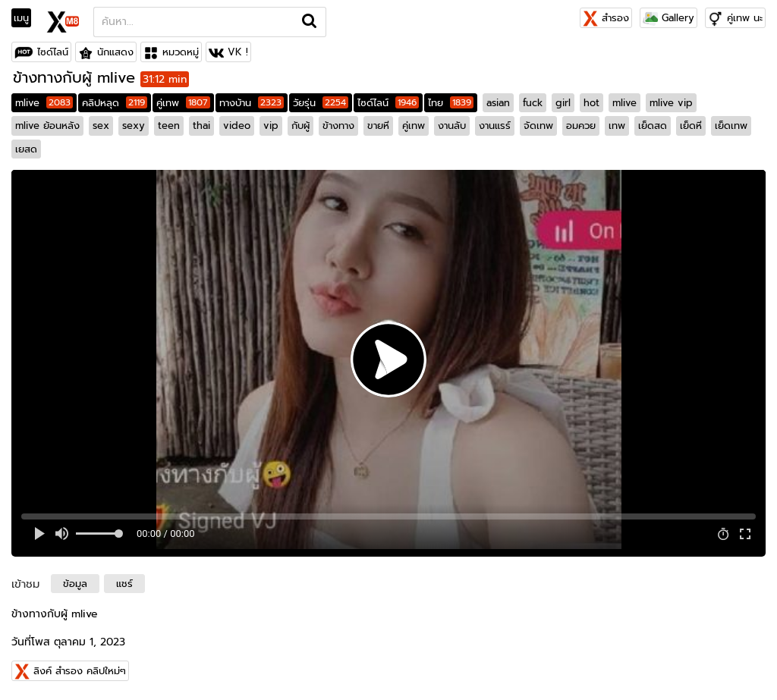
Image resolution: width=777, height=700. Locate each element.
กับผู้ (300, 126)
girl (563, 103)
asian (498, 103)
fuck (533, 103)
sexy (134, 126)
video (237, 126)
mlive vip (671, 103)
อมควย (581, 126)
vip (271, 126)
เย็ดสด (653, 126)
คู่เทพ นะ (745, 18)
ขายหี (378, 126)
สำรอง (606, 18)
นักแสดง (115, 52)
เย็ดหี (691, 126)
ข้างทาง (338, 126)
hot (591, 103)
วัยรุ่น (321, 103)
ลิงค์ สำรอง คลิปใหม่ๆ (80, 671)
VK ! (238, 52)
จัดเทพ (538, 126)
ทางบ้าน (252, 103)
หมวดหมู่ (181, 52)
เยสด (26, 149)
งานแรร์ (495, 126)
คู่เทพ (183, 103)
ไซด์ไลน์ (53, 52)
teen (169, 126)
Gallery (668, 18)
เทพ (617, 126)
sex (101, 126)
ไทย (451, 103)
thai (201, 126)
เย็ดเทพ (731, 126)
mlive (44, 103)
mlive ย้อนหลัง (47, 126)
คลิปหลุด (115, 103)
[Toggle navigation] (26, 18)
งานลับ (452, 126)
